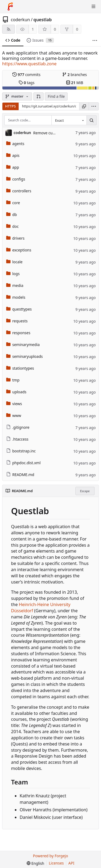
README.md (20, 475)
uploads (16, 392)
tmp (13, 380)
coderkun (20, 20)
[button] (39, 96)
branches (75, 75)
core (13, 203)
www (14, 415)
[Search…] (92, 120)
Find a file (56, 96)
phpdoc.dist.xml (23, 463)
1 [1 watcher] (33, 29)
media (15, 285)
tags (27, 83)
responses (18, 333)
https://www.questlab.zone (29, 64)
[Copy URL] (84, 106)
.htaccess (17, 439)
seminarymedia (23, 345)
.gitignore (18, 427)
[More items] (95, 40)
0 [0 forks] (77, 29)
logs (13, 274)
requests (17, 321)
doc (13, 226)
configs (16, 179)
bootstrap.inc (21, 451)
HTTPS (11, 106)
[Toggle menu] (93, 6)
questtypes (19, 309)
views (14, 404)
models (16, 297)
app (13, 167)
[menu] (94, 106)
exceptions (19, 250)
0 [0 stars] (55, 29)
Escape (85, 491)
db (12, 215)
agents (15, 144)
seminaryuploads (25, 356)
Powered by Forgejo (50, 856)
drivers (15, 238)
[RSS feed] (8, 29)
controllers (19, 191)
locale (14, 262)
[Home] (10, 6)
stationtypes (20, 368)
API (71, 863)
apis (13, 155)
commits (26, 75)
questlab (43, 20)
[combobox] (69, 120)
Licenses (56, 863)
